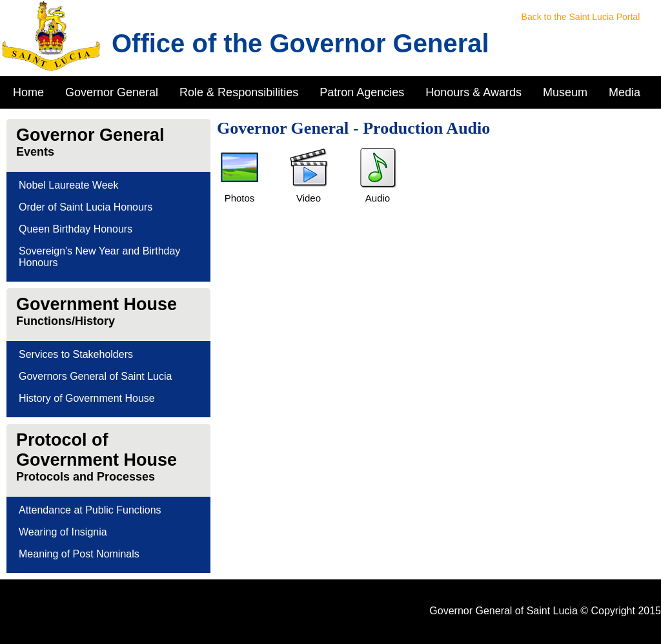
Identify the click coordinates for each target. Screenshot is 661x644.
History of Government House (87, 398)
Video (309, 198)
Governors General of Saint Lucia (95, 376)
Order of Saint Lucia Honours (86, 207)
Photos (240, 198)
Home (28, 92)
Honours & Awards (473, 92)
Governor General (112, 92)
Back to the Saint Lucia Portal (581, 17)
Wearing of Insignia (63, 532)
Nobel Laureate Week (68, 185)
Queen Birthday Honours (76, 229)
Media (625, 92)
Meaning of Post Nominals (79, 554)
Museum (565, 92)
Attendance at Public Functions (90, 510)
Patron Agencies (362, 92)
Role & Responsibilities (239, 92)
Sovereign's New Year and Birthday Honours (99, 257)
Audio (378, 198)
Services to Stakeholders (76, 354)
